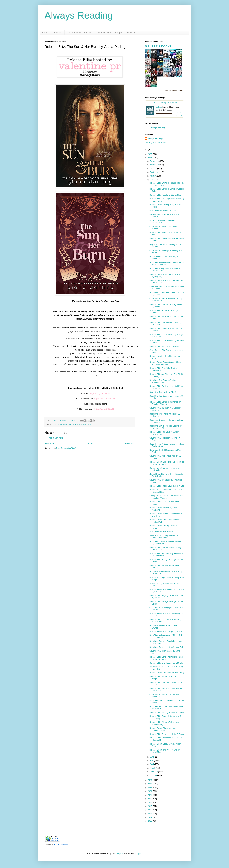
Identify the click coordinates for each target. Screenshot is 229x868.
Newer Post (50, 444)
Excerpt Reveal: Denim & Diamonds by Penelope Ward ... (166, 497)
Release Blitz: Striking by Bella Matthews (167, 712)
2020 (150, 795)
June (152, 757)
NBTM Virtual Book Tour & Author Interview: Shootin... (164, 222)
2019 (150, 799)
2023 (150, 784)
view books (179, 116)
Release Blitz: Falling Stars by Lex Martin (167, 486)
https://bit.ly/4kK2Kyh (100, 393)
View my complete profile (155, 143)
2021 (150, 791)
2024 (150, 780)
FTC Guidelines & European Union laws (116, 33)
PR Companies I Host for (79, 33)
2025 (150, 158)
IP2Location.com (61, 844)
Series (90, 424)
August (153, 176)
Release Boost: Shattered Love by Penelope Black (164, 729)
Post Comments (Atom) (66, 448)
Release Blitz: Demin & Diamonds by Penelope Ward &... (165, 403)
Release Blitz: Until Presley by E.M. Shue (167, 663)
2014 (150, 817)
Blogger (138, 854)
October (154, 169)
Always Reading (79, 15)
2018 (150, 802)
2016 (150, 810)
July (152, 180)
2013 (150, 821)
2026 (150, 154)
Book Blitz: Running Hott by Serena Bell (166, 647)
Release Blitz (82, 424)
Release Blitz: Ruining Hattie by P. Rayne (167, 734)
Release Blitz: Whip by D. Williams (164, 346)
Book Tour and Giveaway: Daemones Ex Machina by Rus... (167, 263)
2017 (150, 806)
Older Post (130, 444)
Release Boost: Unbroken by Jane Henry (167, 673)
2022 (150, 788)
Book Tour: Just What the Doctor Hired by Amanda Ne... (166, 543)
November (155, 165)
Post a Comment (56, 438)
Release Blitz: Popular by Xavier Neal (165, 195)
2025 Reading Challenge (164, 103)
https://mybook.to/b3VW (105, 399)
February (154, 772)
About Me (57, 33)
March (153, 768)
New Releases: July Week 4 (161, 532)
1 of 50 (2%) (177, 113)
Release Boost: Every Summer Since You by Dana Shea (165, 363)
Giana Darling (57, 424)
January (154, 776)
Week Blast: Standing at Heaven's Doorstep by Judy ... (164, 537)
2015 (150, 814)
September (155, 172)
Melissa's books (158, 46)
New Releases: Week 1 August (163, 211)
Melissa (159, 107)
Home (45, 33)
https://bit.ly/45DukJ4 (104, 409)
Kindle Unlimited (69, 424)
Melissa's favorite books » (175, 91)
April (152, 764)
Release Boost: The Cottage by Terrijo (166, 632)
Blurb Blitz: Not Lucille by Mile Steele (165, 392)
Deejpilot (119, 854)
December (155, 161)
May (152, 761)
